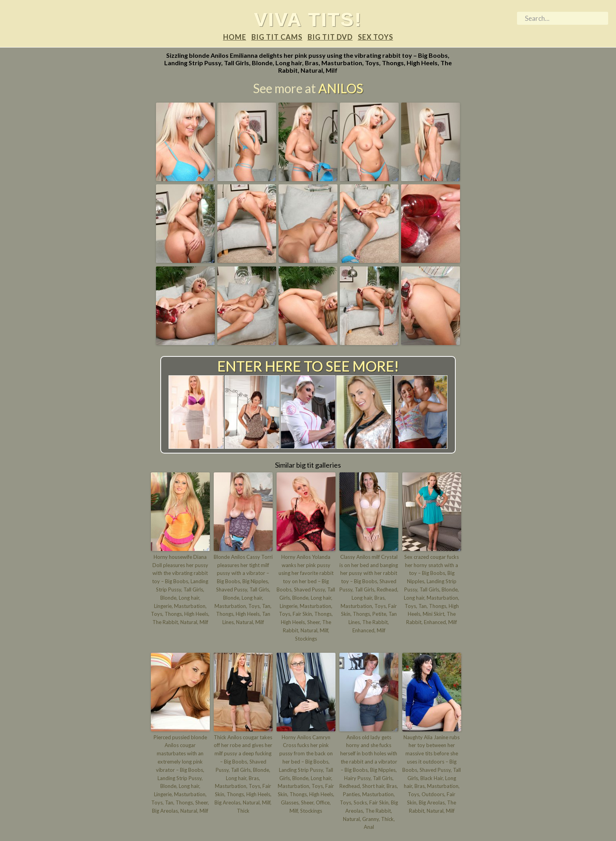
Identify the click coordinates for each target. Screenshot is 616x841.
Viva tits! (308, 19)
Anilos (341, 88)
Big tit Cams (277, 37)
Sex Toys (376, 37)
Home (235, 37)
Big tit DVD (330, 37)
